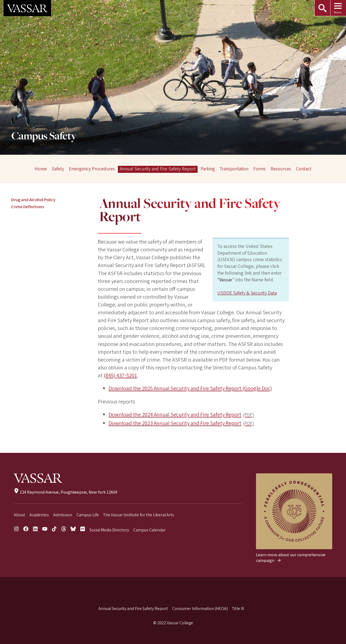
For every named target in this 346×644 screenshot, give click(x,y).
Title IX (238, 609)
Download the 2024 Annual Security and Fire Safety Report (175, 415)
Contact (304, 169)
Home (41, 169)
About (19, 515)
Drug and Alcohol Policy (33, 200)
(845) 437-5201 (120, 375)
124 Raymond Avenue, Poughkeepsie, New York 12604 (66, 492)
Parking (208, 169)
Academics (39, 515)
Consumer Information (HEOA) (200, 609)
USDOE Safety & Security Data (247, 293)
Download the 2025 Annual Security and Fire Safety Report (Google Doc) (190, 388)
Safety (58, 169)
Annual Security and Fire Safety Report (158, 169)
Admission (63, 515)
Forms (259, 169)
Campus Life (88, 515)
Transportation (234, 169)
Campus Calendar (149, 530)
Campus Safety (44, 136)
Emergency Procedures (92, 169)
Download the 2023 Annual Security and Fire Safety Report (175, 423)
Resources (281, 169)
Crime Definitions (28, 207)
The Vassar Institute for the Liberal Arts (139, 515)
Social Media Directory (109, 530)
